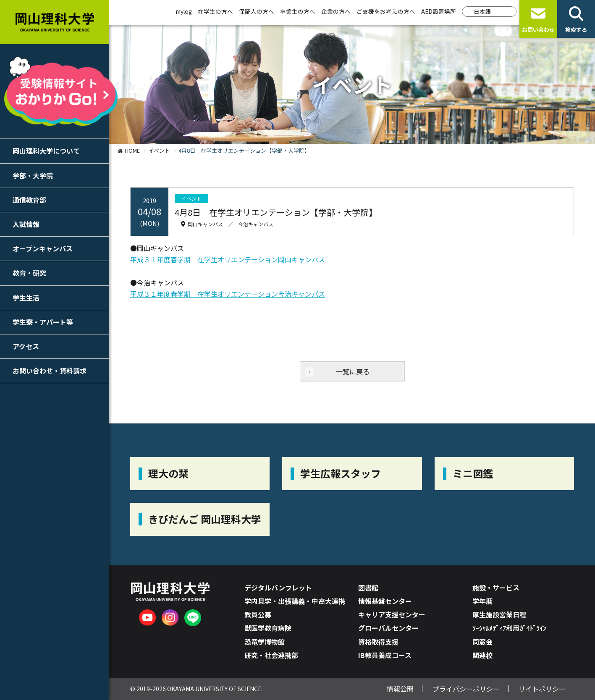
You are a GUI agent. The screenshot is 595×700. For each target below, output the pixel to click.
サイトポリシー (542, 689)
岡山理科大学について (46, 151)
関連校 (482, 655)
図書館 (368, 588)
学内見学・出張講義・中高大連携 (295, 601)
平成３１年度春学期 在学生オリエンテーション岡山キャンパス (228, 259)
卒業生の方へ (298, 11)
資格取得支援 (378, 642)
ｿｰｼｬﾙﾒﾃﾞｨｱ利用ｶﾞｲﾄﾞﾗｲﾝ (509, 628)
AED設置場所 (439, 11)
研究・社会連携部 (271, 655)
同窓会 (482, 642)
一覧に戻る (353, 371)
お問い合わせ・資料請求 (50, 371)
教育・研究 (29, 273)
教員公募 (258, 614)
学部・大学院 (33, 175)
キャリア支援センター (392, 614)
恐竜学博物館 (265, 642)
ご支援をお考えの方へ (386, 11)
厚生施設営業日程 (499, 614)
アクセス (26, 346)
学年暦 (482, 601)
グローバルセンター (388, 628)
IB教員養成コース (385, 655)
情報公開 (400, 689)
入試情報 (26, 224)
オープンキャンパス (43, 248)
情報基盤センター (385, 601)
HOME (132, 150)
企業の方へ (336, 11)
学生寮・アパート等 (43, 322)
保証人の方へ (257, 11)
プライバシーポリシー (466, 689)
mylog (184, 11)
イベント (159, 150)
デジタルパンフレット (278, 588)
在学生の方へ (215, 11)
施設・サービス (496, 588)
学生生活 (26, 298)
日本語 (482, 11)
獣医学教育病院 (268, 628)
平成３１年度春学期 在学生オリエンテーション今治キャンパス (228, 294)
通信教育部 (29, 200)
